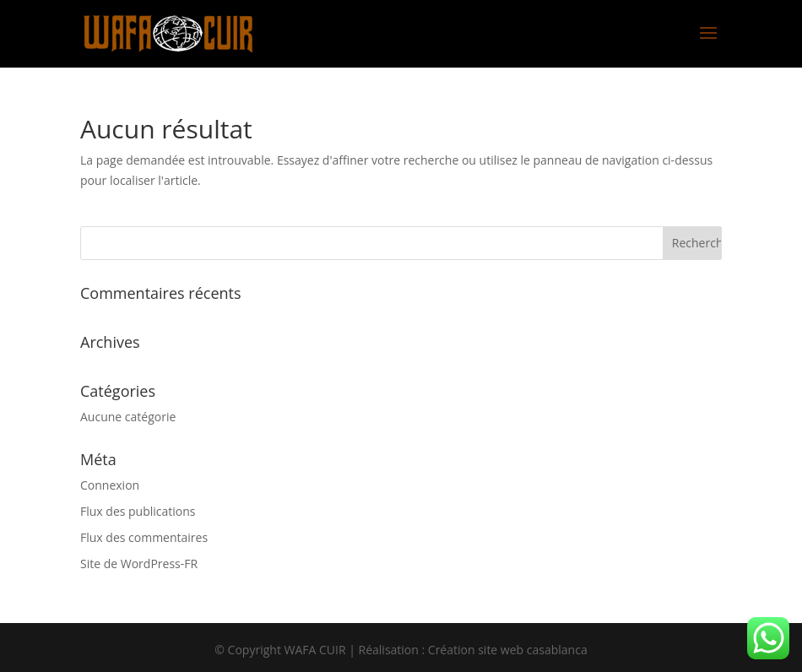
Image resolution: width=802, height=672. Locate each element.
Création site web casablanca (508, 650)
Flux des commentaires (144, 537)
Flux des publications (138, 511)
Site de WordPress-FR (139, 564)
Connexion (110, 485)
